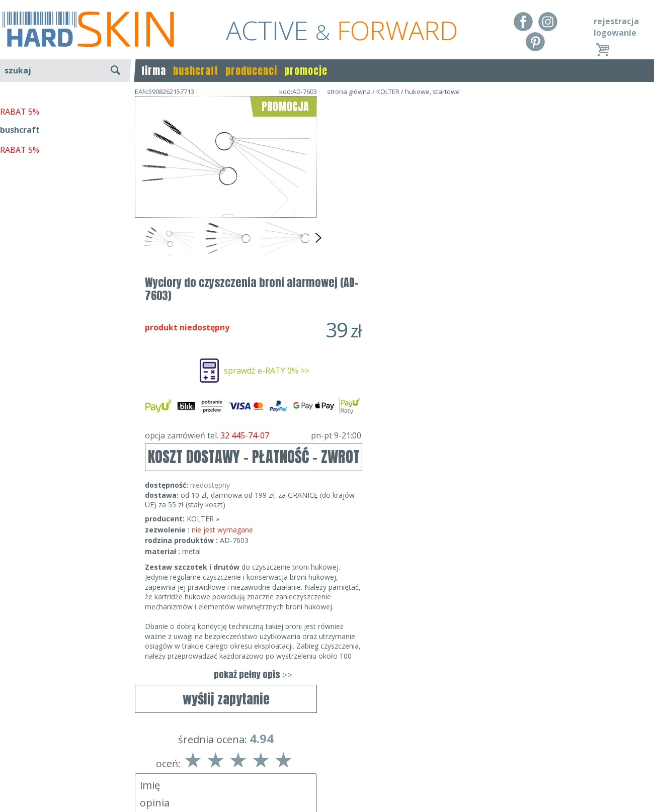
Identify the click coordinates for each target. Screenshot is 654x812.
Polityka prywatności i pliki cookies (65, 782)
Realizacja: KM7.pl (621, 753)
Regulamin (20, 753)
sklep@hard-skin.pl (324, 782)
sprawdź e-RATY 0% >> (449, 191)
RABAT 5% (20, 231)
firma (154, 71)
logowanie (615, 33)
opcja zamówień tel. (435, 255)
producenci (251, 71)
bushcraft (196, 71)
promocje (306, 71)
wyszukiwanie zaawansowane (66, 108)
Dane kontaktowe (324, 753)
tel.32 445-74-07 (324, 768)
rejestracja (616, 21)
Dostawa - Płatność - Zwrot (51, 768)
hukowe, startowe (432, 92)
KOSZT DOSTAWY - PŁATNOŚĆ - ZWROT (436, 277)
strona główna (349, 92)
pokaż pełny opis (435, 494)
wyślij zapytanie (226, 290)
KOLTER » (385, 339)
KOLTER (388, 92)
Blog (9, 797)
